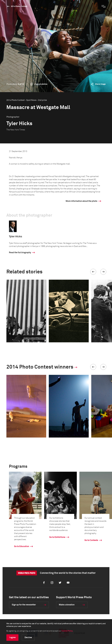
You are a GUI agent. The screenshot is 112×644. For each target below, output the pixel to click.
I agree (12, 637)
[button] (93, 272)
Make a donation (67, 605)
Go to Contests (91, 540)
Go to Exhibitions (57, 537)
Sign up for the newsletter (24, 605)
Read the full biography (20, 253)
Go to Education (22, 546)
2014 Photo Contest (19, 6)
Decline (28, 637)
